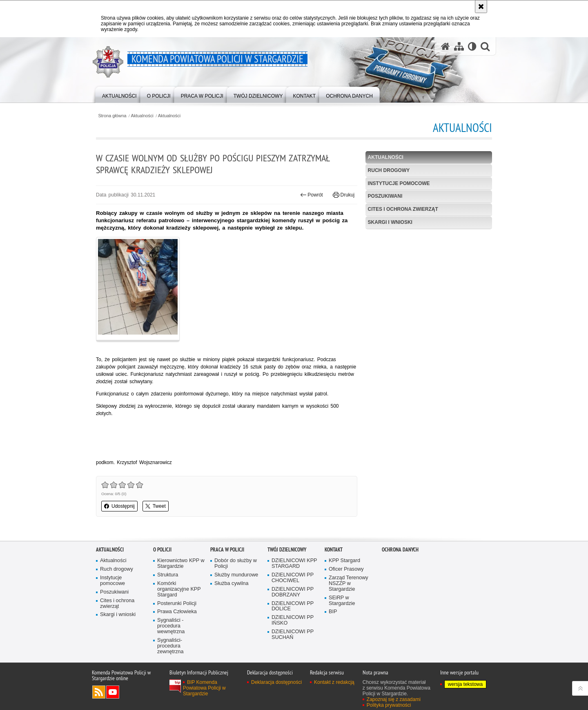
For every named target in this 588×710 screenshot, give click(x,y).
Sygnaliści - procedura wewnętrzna (171, 626)
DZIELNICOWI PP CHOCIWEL (293, 578)
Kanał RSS (99, 692)
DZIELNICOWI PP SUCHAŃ (293, 635)
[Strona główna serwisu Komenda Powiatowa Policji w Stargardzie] (445, 46)
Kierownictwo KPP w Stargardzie (181, 564)
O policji (162, 550)
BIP (333, 612)
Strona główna (112, 116)
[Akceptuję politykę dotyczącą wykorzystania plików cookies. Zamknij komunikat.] (481, 7)
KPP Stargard (344, 561)
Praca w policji (227, 550)
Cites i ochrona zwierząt (403, 209)
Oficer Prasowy (346, 569)
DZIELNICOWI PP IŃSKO (293, 620)
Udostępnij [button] (119, 506)
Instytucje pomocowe (399, 183)
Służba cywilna (232, 584)
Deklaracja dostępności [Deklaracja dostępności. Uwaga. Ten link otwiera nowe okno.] (276, 682)
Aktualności (142, 116)
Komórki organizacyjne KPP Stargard (179, 589)
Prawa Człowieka (177, 612)
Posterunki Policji (177, 604)
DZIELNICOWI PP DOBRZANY (293, 592)
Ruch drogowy (389, 170)
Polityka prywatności (389, 705)
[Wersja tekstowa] (472, 46)
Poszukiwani (385, 196)
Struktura (168, 575)
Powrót (312, 195)
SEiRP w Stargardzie (342, 601)
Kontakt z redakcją (334, 682)
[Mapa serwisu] (459, 46)
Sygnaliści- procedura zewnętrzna (170, 646)
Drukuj (344, 195)
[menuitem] (119, 94)
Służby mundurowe (236, 575)
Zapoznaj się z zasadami (394, 699)
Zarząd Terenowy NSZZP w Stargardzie (349, 584)
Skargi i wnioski (390, 222)
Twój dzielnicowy (287, 550)
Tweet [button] (156, 506)
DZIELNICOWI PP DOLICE (293, 606)
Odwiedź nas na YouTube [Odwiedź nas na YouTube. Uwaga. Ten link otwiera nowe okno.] (113, 692)
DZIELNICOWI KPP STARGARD (294, 564)
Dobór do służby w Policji (236, 564)
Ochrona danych (400, 550)
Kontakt (334, 550)
